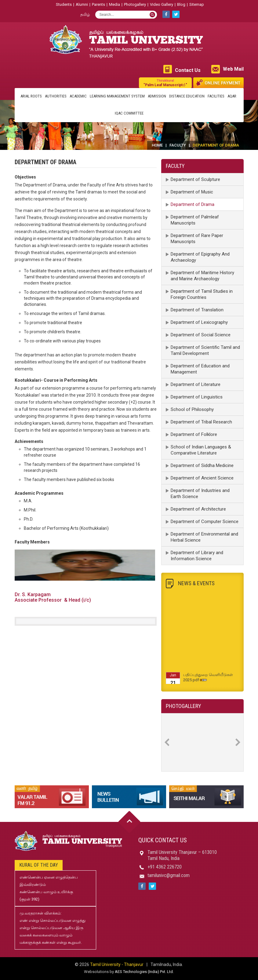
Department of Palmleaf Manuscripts (195, 220)
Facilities (216, 96)
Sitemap (197, 4)
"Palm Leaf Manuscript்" (165, 83)
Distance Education (187, 96)
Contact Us (188, 70)
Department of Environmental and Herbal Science (204, 537)
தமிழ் (85, 14)
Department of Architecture (198, 509)
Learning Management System (117, 96)
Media (114, 4)
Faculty (178, 145)
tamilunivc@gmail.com (169, 875)
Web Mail (233, 69)
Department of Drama (193, 204)
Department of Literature (196, 384)
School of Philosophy (192, 409)
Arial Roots (31, 96)
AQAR (232, 96)
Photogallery (135, 4)
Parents (98, 4)
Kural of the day (39, 865)
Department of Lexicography (199, 322)
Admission (157, 96)
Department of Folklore (194, 434)
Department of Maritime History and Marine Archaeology (202, 276)
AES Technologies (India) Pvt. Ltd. (144, 972)
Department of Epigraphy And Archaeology (200, 257)
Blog (181, 4)
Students (64, 4)
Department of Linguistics (197, 397)
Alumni (82, 4)
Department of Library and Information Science (197, 556)
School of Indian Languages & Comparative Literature (201, 450)
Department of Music (192, 192)
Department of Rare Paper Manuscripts (197, 239)
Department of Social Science (201, 335)
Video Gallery (162, 4)
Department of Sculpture (195, 179)
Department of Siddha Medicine (202, 465)
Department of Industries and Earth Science (200, 494)
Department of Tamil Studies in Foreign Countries (202, 294)
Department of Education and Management (200, 369)
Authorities (56, 96)
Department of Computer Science (205, 522)
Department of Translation (197, 310)
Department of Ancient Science (202, 478)
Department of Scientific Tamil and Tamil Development (205, 350)
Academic (78, 96)
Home (157, 145)
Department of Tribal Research (201, 422)
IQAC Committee (129, 113)
